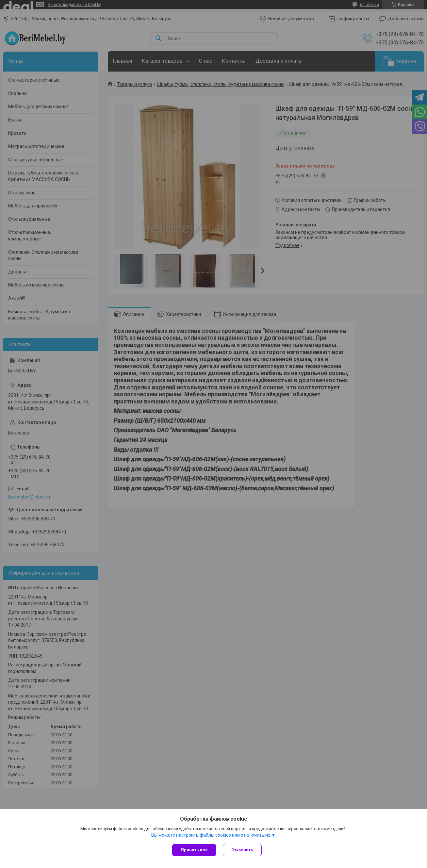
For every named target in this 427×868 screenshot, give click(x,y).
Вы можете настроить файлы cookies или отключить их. (211, 835)
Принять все (194, 850)
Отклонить (242, 850)
